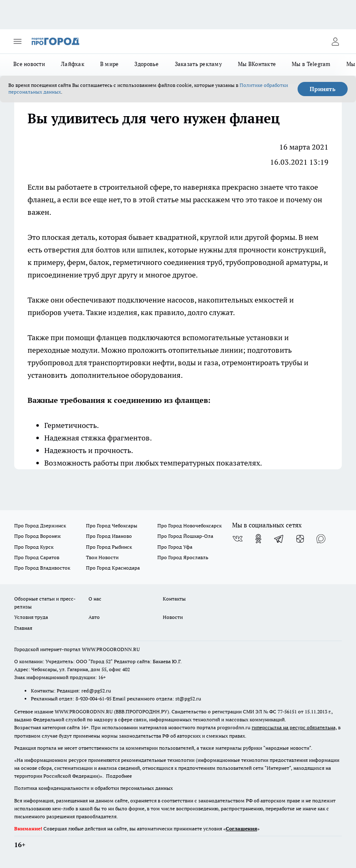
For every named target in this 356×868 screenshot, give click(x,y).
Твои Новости (102, 557)
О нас (95, 599)
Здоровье (146, 64)
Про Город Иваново (109, 536)
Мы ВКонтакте (257, 64)
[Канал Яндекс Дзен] (300, 539)
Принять (323, 89)
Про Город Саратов (37, 557)
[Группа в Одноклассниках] (258, 539)
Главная (23, 628)
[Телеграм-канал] (279, 539)
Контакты (174, 599)
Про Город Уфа (175, 547)
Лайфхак (73, 64)
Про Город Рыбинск (109, 547)
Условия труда (31, 617)
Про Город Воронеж (38, 536)
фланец (41, 200)
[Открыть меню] (18, 41)
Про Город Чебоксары (112, 526)
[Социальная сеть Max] (321, 539)
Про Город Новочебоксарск (189, 526)
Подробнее (119, 776)
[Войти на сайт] (335, 41)
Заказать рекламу (198, 64)
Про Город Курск (34, 547)
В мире (110, 64)
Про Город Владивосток (42, 568)
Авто (94, 617)
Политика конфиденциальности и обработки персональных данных (93, 788)
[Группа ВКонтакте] (237, 539)
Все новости (29, 64)
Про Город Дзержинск (40, 526)
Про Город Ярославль (183, 557)
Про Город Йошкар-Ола (185, 536)
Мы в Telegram (311, 64)
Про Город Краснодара (113, 568)
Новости (173, 617)
